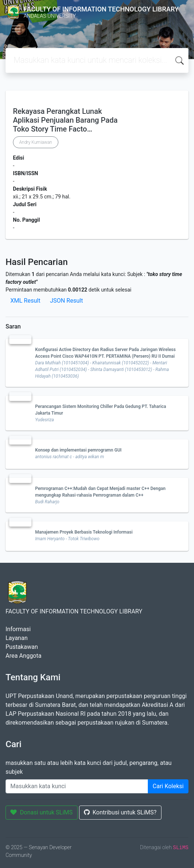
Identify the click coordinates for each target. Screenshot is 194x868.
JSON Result (66, 301)
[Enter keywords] (77, 786)
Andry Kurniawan (36, 142)
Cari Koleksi (168, 786)
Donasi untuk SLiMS (42, 812)
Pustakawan (22, 647)
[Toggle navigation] (16, 29)
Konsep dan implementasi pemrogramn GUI (78, 450)
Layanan (17, 638)
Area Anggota (23, 656)
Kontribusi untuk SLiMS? (120, 812)
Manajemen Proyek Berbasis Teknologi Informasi (84, 532)
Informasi (18, 629)
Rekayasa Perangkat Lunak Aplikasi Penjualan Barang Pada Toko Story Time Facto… (65, 120)
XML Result (25, 301)
